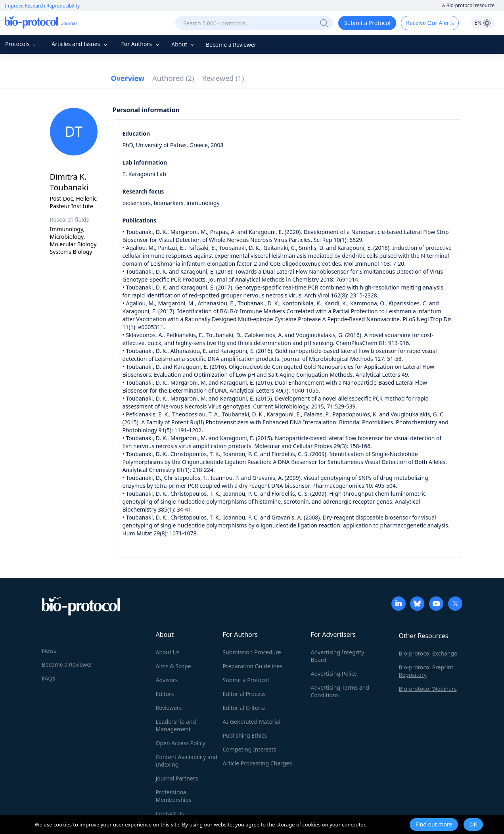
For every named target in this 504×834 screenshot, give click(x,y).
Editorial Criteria (244, 708)
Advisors (167, 680)
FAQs (49, 678)
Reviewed (223, 78)
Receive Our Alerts (430, 23)
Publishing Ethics (245, 735)
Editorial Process (244, 694)
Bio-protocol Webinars (428, 689)
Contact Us (170, 814)
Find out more (434, 824)
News (49, 651)
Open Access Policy (181, 743)
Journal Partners (177, 778)
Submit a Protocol (367, 23)
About (184, 44)
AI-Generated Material (252, 722)
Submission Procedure (252, 652)
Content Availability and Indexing (187, 761)
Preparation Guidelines (253, 666)
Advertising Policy (334, 674)
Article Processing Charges (257, 763)
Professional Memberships (174, 796)
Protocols (22, 44)
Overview (128, 78)
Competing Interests (250, 749)
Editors (165, 694)
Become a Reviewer (231, 45)
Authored (173, 78)
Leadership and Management (176, 725)
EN (483, 22)
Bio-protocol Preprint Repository (426, 671)
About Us (168, 652)
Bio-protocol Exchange (428, 653)
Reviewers (169, 708)
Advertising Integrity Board (338, 656)
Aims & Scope (173, 666)
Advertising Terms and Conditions (340, 691)
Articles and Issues (80, 44)
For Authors (141, 44)
